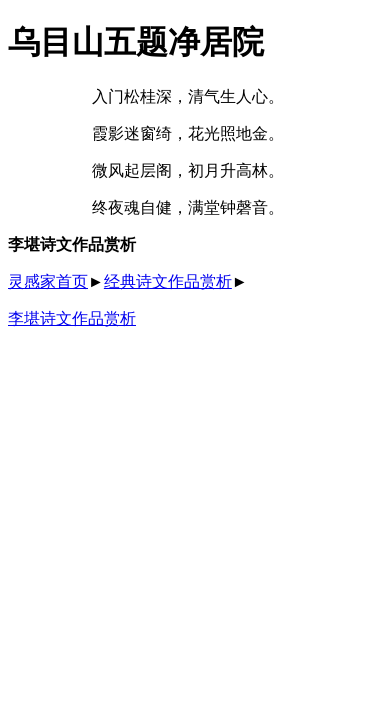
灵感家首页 (48, 281)
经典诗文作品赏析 (168, 281)
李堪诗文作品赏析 (72, 318)
